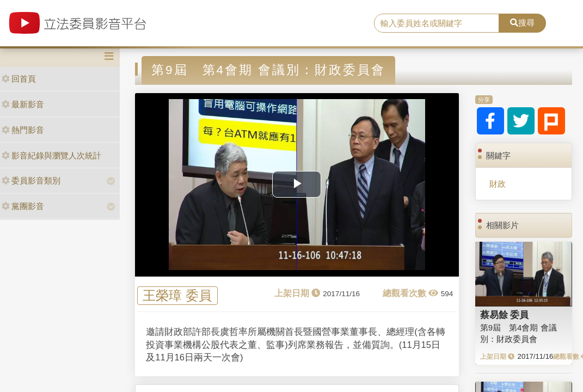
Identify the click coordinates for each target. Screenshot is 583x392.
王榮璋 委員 (177, 296)
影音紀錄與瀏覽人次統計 (51, 155)
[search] (437, 23)
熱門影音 (23, 130)
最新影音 (23, 104)
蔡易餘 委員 (505, 315)
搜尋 (522, 23)
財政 (498, 184)
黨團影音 (23, 206)
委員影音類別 (31, 180)
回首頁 (19, 79)
